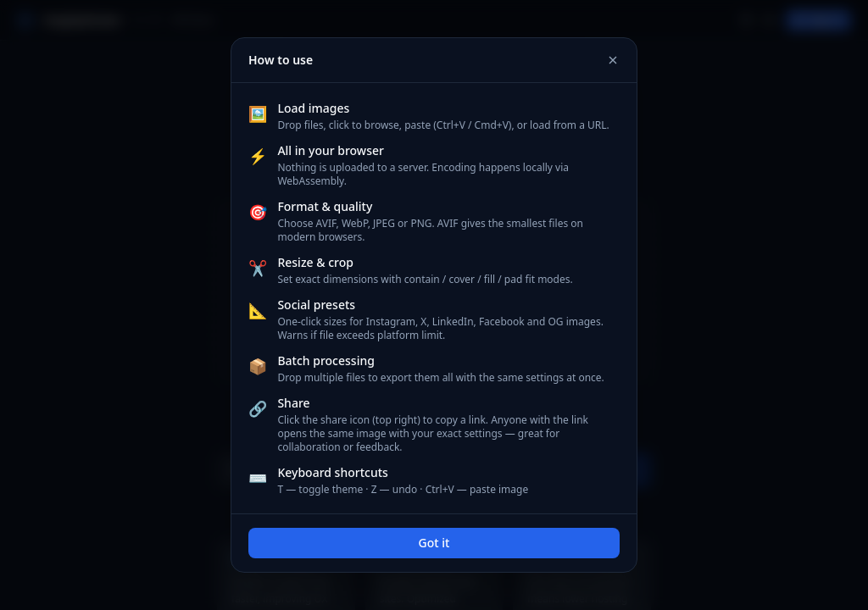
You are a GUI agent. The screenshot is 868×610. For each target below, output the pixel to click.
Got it (434, 543)
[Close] (613, 60)
